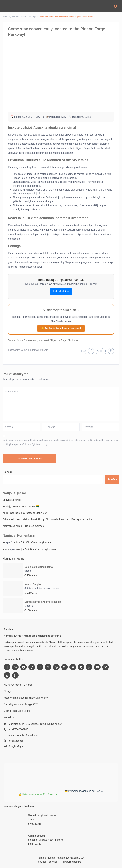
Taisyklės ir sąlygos (47, 862)
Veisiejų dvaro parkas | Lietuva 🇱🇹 (21, 506)
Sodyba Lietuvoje (12, 500)
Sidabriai (29, 606)
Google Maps (16, 746)
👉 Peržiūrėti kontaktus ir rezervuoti (61, 329)
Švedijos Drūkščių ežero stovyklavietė (31, 542)
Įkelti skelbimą (61, 291)
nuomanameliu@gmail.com (23, 735)
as (4, 542)
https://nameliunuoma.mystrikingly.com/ (26, 698)
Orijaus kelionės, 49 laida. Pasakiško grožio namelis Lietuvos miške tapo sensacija (47, 519)
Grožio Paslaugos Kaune (17, 711)
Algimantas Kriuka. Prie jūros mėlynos (23, 526)
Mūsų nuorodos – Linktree (18, 685)
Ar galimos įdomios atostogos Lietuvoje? (25, 513)
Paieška (8, 472)
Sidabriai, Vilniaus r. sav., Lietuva (42, 588)
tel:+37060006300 (18, 730)
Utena (28, 571)
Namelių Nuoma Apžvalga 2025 (21, 704)
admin (6, 549)
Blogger (8, 691)
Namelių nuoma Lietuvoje (34, 350)
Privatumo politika (71, 862)
